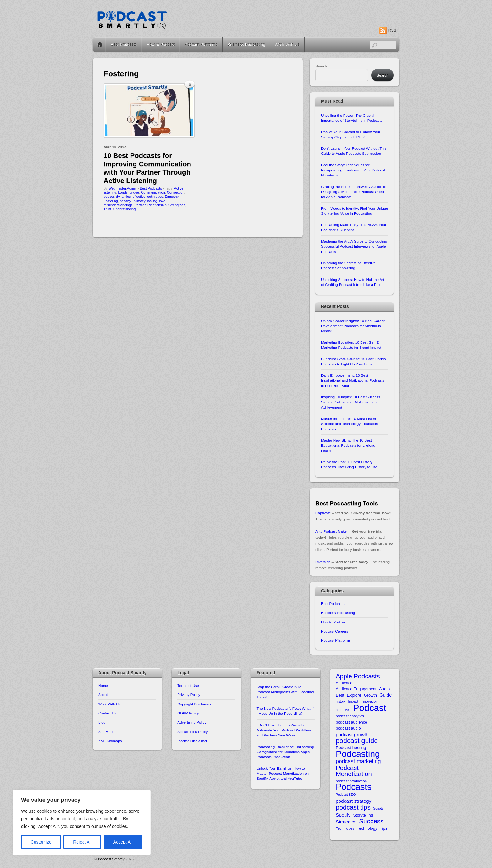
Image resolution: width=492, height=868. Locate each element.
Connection (176, 192)
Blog (102, 722)
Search (321, 66)
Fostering (111, 201)
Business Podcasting (246, 44)
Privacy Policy (189, 695)
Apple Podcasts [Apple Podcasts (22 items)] (358, 676)
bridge (134, 192)
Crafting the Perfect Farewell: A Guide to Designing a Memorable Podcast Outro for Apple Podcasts (354, 192)
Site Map (105, 732)
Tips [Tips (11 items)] (383, 828)
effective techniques (148, 197)
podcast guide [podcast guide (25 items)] (357, 741)
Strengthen (177, 205)
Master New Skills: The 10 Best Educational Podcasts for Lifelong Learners (348, 445)
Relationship (157, 205)
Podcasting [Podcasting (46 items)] (358, 754)
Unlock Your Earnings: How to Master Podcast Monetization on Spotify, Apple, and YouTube (283, 774)
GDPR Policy (188, 713)
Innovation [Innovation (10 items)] (369, 701)
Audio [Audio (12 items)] (385, 689)
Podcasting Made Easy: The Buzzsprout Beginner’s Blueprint (353, 227)
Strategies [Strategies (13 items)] (346, 822)
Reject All (82, 842)
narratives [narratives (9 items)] (343, 710)
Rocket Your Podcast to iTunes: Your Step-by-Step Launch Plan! (351, 134)
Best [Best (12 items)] (340, 695)
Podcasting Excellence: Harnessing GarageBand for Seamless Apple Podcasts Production (285, 752)
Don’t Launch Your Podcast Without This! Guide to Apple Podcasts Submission (354, 151)
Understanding (125, 209)
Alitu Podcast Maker (332, 531)
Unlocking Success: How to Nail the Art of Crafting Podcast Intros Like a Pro (353, 282)
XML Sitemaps (110, 741)
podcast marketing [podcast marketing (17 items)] (358, 761)
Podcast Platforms (201, 44)
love (162, 201)
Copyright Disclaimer (194, 704)
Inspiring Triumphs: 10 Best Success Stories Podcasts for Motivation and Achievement (351, 402)
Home (100, 45)
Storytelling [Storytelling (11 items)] (363, 815)
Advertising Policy (192, 722)
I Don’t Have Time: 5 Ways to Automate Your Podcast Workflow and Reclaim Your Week (284, 730)
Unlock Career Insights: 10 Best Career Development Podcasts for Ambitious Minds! (353, 326)
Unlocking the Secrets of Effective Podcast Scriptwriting (348, 265)
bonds (123, 192)
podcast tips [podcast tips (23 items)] (353, 807)
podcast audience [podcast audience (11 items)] (351, 722)
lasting (152, 201)
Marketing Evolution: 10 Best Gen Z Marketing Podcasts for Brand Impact (351, 345)
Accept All (123, 842)
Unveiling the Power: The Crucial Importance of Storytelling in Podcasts (352, 118)
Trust (107, 209)
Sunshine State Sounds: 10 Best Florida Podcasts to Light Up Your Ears (353, 361)
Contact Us (107, 713)
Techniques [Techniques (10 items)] (345, 828)
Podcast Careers (335, 631)
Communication (153, 192)
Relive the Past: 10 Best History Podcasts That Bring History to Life (349, 464)
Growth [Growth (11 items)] (370, 695)
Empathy (172, 197)
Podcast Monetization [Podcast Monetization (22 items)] (354, 771)
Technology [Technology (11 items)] (367, 828)
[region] (82, 822)
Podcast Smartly (111, 859)
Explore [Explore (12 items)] (354, 695)
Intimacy (139, 201)
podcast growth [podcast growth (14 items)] (352, 734)
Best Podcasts (124, 44)
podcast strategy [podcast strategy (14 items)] (353, 801)
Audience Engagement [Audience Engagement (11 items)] (356, 689)
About (103, 695)
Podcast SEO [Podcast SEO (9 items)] (346, 795)
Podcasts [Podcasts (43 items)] (354, 787)
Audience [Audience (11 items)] (344, 683)
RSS (392, 30)
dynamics (123, 197)
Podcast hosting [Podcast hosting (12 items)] (351, 748)
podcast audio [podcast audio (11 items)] (348, 728)
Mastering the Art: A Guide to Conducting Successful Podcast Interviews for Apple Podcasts (354, 246)
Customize (41, 842)
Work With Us (287, 44)
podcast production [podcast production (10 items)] (351, 781)
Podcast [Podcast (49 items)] (370, 708)
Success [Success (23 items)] (371, 821)
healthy (125, 201)
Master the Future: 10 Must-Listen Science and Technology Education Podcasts (349, 424)
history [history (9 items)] (341, 701)
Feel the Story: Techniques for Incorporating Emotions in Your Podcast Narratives (353, 170)
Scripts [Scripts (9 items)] (378, 808)
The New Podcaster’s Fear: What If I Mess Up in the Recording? (285, 711)
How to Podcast (161, 44)
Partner (140, 205)
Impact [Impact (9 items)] (353, 701)
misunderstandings (118, 205)
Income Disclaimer (192, 741)
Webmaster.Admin (123, 188)
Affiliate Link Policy (193, 732)
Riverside (323, 562)
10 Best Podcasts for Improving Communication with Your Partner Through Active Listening (147, 168)
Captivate (323, 513)
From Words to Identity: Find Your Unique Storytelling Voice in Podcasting (355, 211)
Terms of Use (188, 685)
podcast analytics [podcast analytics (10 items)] (350, 716)
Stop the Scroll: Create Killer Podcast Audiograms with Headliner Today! (286, 692)
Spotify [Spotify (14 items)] (343, 815)
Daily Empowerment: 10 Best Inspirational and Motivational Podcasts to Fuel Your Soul (353, 380)
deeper (109, 197)
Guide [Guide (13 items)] (385, 695)
